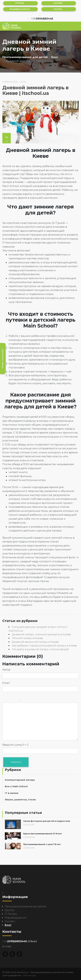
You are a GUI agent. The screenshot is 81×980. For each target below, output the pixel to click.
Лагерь (59, 9)
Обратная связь (3, 358)
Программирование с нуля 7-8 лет (42, 844)
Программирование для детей (25, 57)
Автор (6, 670)
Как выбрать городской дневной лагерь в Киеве (44, 646)
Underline (12, 701)
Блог (55, 57)
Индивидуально (20, 9)
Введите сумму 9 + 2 (15, 745)
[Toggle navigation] (73, 26)
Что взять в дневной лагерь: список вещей (40, 649)
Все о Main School (16, 786)
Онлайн (59, 3)
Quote (24, 701)
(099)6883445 (15, 941)
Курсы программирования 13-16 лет (43, 834)
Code (28, 701)
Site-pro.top (29, 975)
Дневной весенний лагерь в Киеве (35, 642)
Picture (36, 701)
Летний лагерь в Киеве (27, 638)
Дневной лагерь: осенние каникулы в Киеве (42, 634)
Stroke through (17, 701)
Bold (4, 701)
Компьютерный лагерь (20, 780)
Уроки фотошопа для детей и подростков (47, 821)
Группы (20, 3)
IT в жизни (12, 793)
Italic (8, 701)
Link (32, 701)
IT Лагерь (11, 914)
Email (6, 683)
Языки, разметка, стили (20, 800)
